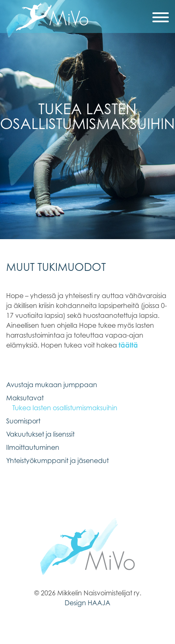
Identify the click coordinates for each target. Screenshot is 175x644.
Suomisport (23, 421)
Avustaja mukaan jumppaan (52, 385)
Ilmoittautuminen (33, 447)
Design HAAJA (87, 603)
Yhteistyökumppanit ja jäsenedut (57, 461)
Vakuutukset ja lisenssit (40, 434)
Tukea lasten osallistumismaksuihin (65, 408)
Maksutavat (25, 398)
